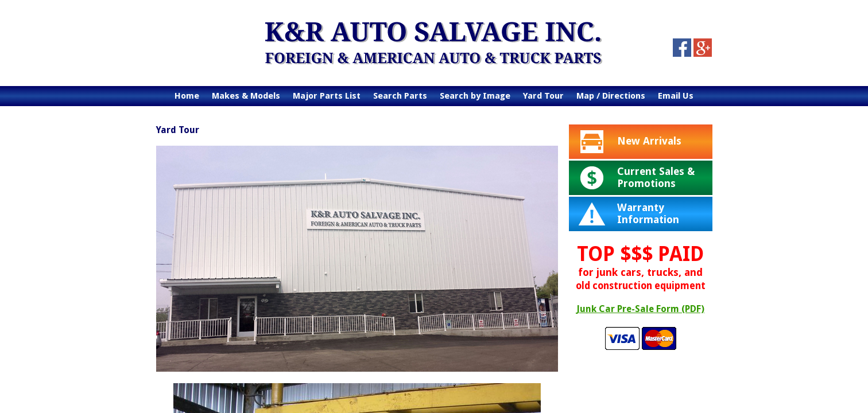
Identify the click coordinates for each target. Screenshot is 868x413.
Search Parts (400, 96)
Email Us (676, 96)
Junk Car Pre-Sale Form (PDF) (640, 309)
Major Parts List (327, 96)
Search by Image (475, 96)
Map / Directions (611, 96)
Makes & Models (246, 96)
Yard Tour (543, 96)
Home (187, 96)
